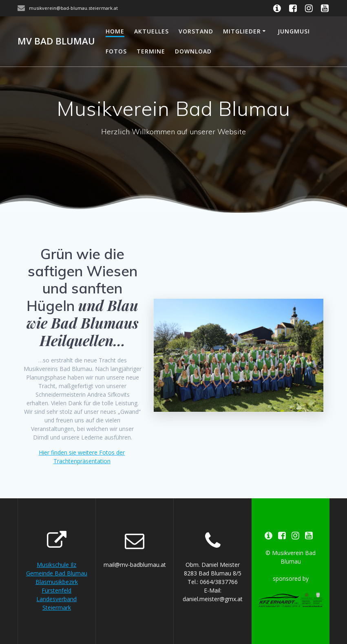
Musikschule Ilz (56, 565)
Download (193, 51)
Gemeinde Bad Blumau (57, 573)
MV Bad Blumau (56, 41)
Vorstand (196, 31)
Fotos (116, 51)
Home (115, 31)
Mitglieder (242, 31)
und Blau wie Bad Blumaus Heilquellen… (83, 323)
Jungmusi (294, 31)
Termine (151, 51)
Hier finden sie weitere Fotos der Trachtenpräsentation (82, 457)
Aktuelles (151, 31)
